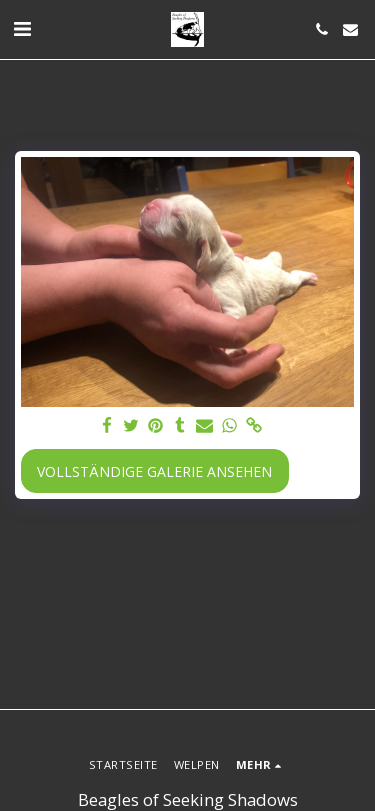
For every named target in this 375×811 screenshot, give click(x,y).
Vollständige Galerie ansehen (154, 471)
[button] (22, 28)
